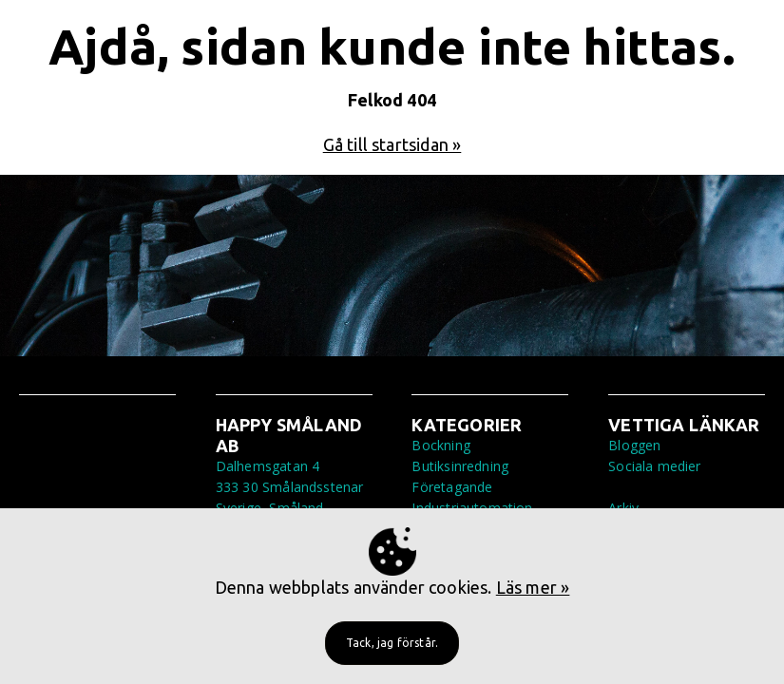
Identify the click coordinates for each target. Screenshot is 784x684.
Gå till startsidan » (392, 144)
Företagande (452, 487)
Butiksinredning (460, 466)
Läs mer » (533, 587)
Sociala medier (655, 466)
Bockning (440, 445)
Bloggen (634, 445)
